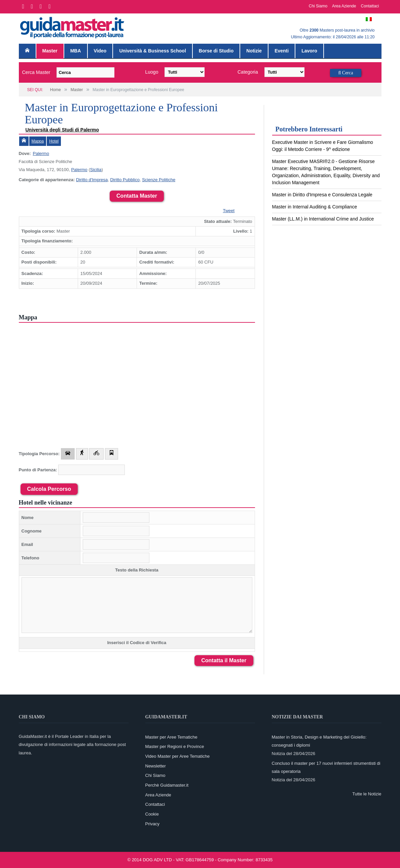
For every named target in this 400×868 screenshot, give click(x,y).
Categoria (248, 72)
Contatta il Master (224, 660)
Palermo (41, 153)
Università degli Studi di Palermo (62, 130)
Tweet (229, 211)
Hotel (54, 141)
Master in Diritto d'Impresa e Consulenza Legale (322, 195)
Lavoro (309, 51)
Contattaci (370, 6)
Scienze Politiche (159, 180)
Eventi (282, 51)
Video (100, 51)
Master (50, 51)
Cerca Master (36, 72)
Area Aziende (344, 6)
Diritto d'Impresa (92, 180)
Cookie (152, 814)
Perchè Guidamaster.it (167, 785)
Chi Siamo (318, 6)
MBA (76, 51)
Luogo (152, 72)
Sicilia (96, 170)
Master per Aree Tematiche (171, 737)
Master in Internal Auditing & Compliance (315, 207)
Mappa (38, 141)
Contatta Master (137, 196)
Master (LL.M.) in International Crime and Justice (323, 219)
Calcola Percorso (49, 489)
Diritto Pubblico (125, 180)
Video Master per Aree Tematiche (178, 756)
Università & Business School (152, 51)
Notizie (254, 51)
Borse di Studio (216, 51)
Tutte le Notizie (367, 794)
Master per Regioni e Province (175, 746)
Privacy (153, 824)
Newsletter (156, 766)
